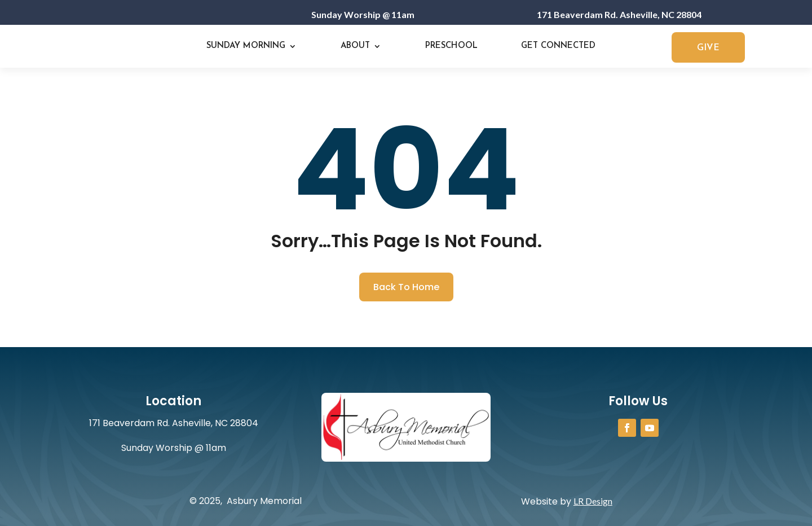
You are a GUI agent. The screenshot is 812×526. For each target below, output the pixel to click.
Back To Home (406, 287)
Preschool (451, 46)
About (355, 46)
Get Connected (558, 46)
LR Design (593, 501)
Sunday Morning (246, 46)
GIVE (708, 48)
